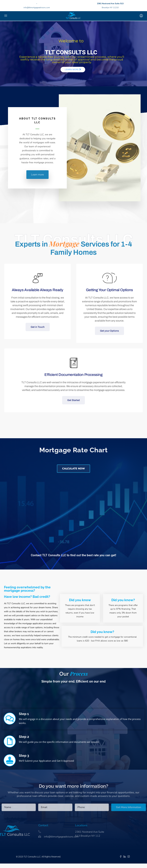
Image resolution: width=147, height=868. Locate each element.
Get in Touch (38, 327)
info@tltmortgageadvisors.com (37, 8)
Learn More (73, 69)
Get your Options (109, 331)
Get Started (73, 400)
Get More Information (129, 807)
